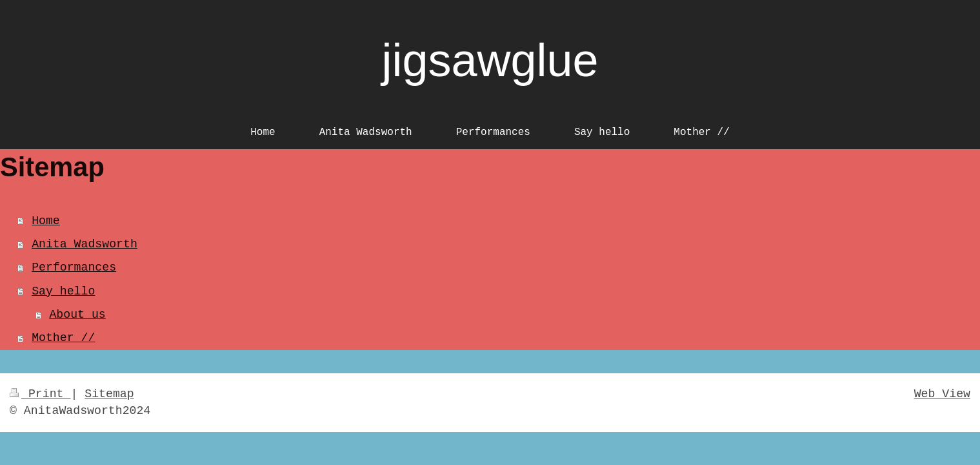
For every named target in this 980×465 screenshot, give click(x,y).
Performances (74, 267)
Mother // (63, 338)
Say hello (63, 291)
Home (46, 221)
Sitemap (109, 394)
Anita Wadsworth (85, 244)
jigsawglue (490, 60)
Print (40, 394)
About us (77, 315)
